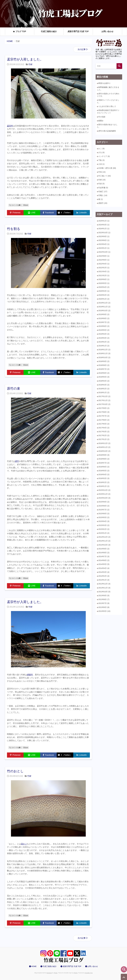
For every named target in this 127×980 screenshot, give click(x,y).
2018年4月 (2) (104, 381)
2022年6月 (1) (104, 260)
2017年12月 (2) (104, 396)
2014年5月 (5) (104, 564)
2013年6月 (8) (104, 607)
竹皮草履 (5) (103, 188)
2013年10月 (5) (104, 592)
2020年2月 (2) (104, 295)
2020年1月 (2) (104, 299)
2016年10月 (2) (104, 451)
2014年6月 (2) (104, 560)
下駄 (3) (101, 160)
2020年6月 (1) (104, 279)
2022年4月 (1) (104, 264)
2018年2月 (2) (104, 389)
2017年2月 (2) (104, 435)
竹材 (30, 64)
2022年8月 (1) (104, 256)
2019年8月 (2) (104, 318)
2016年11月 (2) (104, 447)
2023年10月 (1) (104, 233)
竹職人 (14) (103, 195)
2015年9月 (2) (104, 502)
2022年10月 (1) (104, 252)
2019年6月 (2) (104, 326)
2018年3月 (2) (104, 385)
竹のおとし (15, 771)
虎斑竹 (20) (103, 203)
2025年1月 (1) (104, 221)
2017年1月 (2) (104, 439)
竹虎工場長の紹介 (49, 31)
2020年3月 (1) (104, 291)
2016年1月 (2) (104, 486)
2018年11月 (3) (104, 353)
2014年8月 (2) (104, 553)
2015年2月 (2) (104, 529)
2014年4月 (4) (104, 568)
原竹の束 (14, 388)
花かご (24, 844)
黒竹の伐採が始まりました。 (107, 126)
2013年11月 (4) (104, 588)
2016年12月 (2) (104, 443)
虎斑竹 (30, 675)
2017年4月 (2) (104, 428)
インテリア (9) (104, 156)
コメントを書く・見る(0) (20, 205)
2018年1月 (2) (104, 393)
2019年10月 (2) (104, 311)
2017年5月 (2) (104, 424)
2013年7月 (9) (104, 603)
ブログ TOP (20, 31)
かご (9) (101, 149)
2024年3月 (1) (104, 225)
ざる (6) (101, 152)
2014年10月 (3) (104, 545)
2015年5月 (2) (104, 517)
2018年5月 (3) (104, 377)
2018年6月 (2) (104, 373)
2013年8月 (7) (104, 599)
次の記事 (82, 49)
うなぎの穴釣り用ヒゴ (107, 106)
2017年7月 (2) (104, 416)
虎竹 (17, 461)
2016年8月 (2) (104, 459)
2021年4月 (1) (104, 271)
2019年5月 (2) (104, 330)
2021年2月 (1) (104, 275)
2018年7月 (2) (104, 369)
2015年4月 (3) (104, 521)
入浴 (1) (101, 164)
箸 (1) (101, 199)
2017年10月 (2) (104, 404)
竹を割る (14, 229)
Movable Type (89, 973)
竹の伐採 (102, 117)
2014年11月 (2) (104, 541)
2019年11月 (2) (104, 307)
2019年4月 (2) (104, 334)
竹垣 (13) (102, 172)
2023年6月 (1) (104, 240)
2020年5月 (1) (104, 283)
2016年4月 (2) (104, 474)
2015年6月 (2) (104, 514)
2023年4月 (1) (104, 244)
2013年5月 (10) (104, 611)
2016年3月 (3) (104, 478)
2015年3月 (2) (104, 525)
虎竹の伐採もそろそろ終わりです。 (108, 95)
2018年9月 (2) (104, 361)
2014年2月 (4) (104, 576)
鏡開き (101, 121)
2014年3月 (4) (104, 572)
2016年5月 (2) (104, 471)
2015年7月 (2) (104, 510)
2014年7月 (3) (104, 556)
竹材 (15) (102, 180)
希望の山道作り (104, 83)
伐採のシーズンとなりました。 (108, 101)
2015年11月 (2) (104, 494)
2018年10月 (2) (104, 357)
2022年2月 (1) (104, 268)
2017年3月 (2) (104, 432)
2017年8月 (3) (104, 412)
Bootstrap (49, 973)
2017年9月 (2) (104, 408)
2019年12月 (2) (104, 303)
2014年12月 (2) (104, 537)
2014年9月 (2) (104, 549)
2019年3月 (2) (104, 338)
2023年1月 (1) (104, 248)
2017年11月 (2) (104, 400)
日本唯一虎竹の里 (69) (107, 168)
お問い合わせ (107, 31)
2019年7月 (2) (104, 322)
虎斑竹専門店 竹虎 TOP (78, 31)
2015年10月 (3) (104, 498)
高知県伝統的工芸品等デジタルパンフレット (108, 112)
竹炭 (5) (101, 184)
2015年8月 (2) (104, 506)
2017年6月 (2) (104, 420)
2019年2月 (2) (104, 342)
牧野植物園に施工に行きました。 (108, 88)
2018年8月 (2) (104, 365)
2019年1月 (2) (104, 346)
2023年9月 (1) (104, 236)
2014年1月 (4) (104, 580)
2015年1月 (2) (104, 533)
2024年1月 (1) (104, 229)
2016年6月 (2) (104, 467)
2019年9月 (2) (104, 314)
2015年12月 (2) (104, 490)
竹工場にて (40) (105, 176)
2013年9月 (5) (104, 596)
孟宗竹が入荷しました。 (25, 59)
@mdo (56, 973)
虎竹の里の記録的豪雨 (107, 131)
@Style (76, 973)
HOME (34, 966)
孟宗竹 (10, 126)
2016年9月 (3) (104, 455)
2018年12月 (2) (104, 350)
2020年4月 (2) (104, 287)
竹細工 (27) (103, 191)
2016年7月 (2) (104, 463)
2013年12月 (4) (104, 584)
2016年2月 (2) (104, 482)
